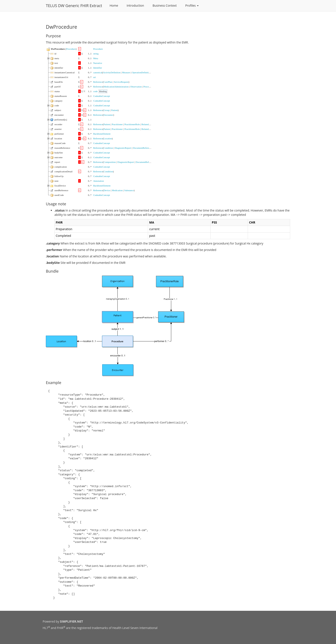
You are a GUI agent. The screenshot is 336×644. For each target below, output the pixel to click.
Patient (115, 110)
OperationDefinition (141, 72)
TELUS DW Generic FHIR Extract (74, 6)
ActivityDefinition (112, 72)
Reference (98, 82)
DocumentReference (142, 148)
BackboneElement (102, 134)
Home (114, 5)
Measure (126, 72)
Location (108, 138)
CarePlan (108, 82)
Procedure (71, 49)
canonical (98, 72)
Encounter (108, 115)
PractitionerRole (132, 124)
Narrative (98, 63)
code (95, 91)
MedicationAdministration (116, 87)
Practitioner (117, 124)
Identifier (98, 68)
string (96, 54)
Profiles (192, 5)
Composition (110, 162)
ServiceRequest (121, 82)
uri (94, 77)
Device (107, 190)
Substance (129, 190)
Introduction (135, 5)
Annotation (99, 181)
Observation (136, 87)
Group (106, 110)
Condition (108, 148)
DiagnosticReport (123, 148)
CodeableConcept (102, 96)
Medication (117, 190)
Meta (96, 58)
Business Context (165, 5)
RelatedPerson (148, 124)
